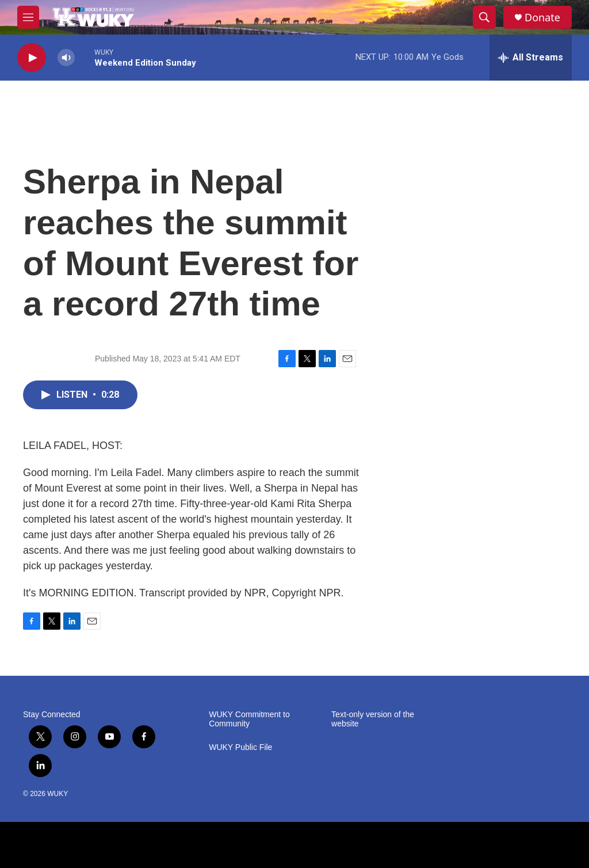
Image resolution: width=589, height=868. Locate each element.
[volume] (66, 58)
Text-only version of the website (373, 719)
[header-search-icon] (484, 17)
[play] (32, 58)
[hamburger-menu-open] (28, 17)
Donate (542, 18)
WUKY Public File (240, 747)
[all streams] (531, 58)
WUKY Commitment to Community (249, 719)
